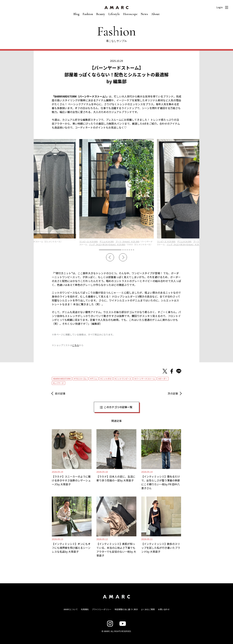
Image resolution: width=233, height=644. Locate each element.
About (155, 14)
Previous (110, 257)
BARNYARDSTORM (62, 379)
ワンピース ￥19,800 (88, 241)
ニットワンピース (124, 379)
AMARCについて (71, 609)
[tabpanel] (116, 192)
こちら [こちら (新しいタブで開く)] (76, 345)
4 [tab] (127, 250)
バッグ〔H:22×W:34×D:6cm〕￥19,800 (107, 244)
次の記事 (173, 393)
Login (219, 7)
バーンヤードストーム (145, 379)
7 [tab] (133, 250)
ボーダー (163, 379)
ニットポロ (106, 379)
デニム (94, 379)
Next (123, 257)
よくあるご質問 (148, 609)
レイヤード (59, 383)
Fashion (88, 14)
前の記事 (60, 393)
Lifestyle (114, 14)
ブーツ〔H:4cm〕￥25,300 (127, 241)
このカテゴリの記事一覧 (118, 407)
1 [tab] (110, 250)
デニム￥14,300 (107, 241)
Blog (76, 14)
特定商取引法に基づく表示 (126, 609)
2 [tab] (123, 250)
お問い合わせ (164, 609)
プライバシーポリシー (102, 609)
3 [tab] (125, 250)
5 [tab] (129, 250)
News (144, 14)
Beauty (101, 14)
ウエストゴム (81, 379)
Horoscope (130, 14)
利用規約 (85, 609)
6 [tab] (131, 250)
